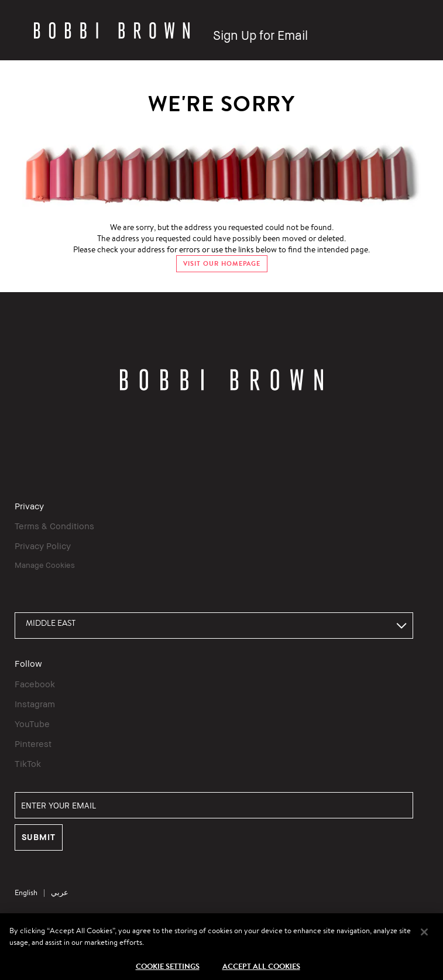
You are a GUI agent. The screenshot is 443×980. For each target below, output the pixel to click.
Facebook (35, 684)
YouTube (32, 724)
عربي (60, 893)
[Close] (424, 937)
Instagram (35, 704)
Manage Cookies (45, 565)
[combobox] (214, 626)
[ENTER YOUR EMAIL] (214, 805)
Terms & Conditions (54, 526)
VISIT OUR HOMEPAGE (222, 264)
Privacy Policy (43, 546)
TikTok (28, 763)
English (26, 893)
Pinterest (33, 743)
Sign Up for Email (260, 35)
